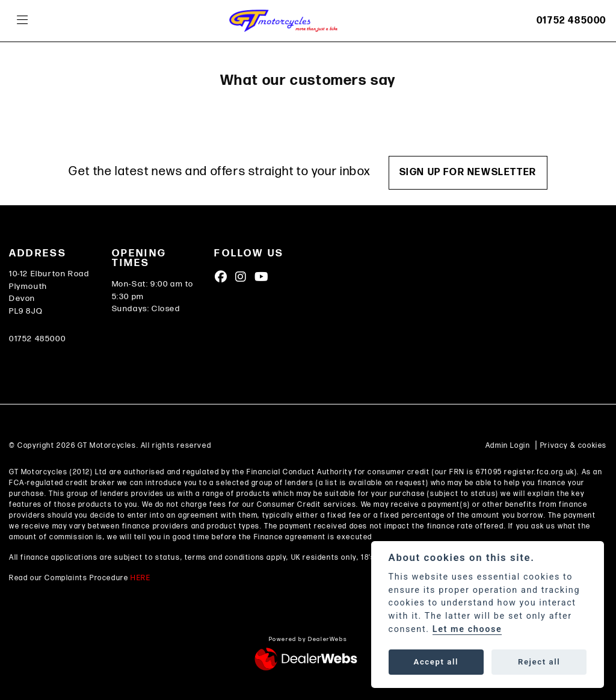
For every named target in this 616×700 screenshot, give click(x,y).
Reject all (539, 662)
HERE (140, 578)
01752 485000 (571, 21)
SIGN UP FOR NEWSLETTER (468, 172)
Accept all (436, 662)
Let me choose (467, 629)
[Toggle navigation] (22, 21)
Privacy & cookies (574, 446)
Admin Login (508, 446)
